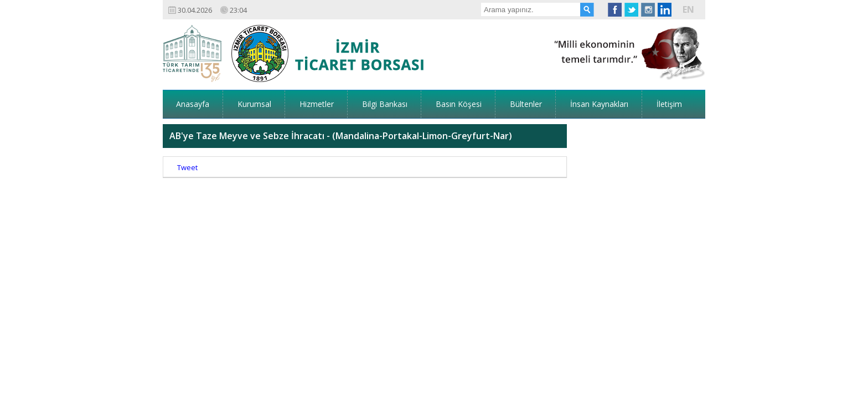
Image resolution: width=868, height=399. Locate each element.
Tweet (187, 133)
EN (688, 9)
